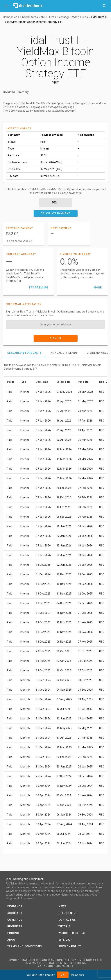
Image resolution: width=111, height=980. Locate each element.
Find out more (77, 975)
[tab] (25, 353)
